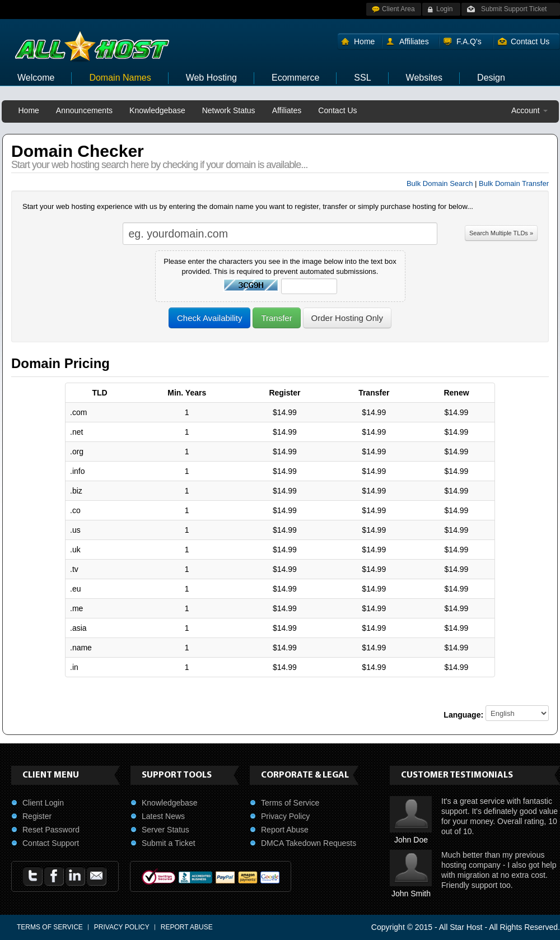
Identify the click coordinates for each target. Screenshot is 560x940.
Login (444, 9)
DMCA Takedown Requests (309, 843)
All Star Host (461, 927)
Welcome (36, 78)
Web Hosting (211, 78)
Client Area (398, 9)
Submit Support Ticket (514, 9)
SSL (362, 78)
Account (529, 110)
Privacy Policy (285, 816)
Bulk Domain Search (440, 183)
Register (37, 816)
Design (491, 78)
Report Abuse (285, 830)
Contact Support (51, 843)
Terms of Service (290, 803)
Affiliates (414, 41)
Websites (424, 78)
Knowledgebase (157, 110)
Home (364, 41)
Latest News (163, 816)
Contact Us (530, 41)
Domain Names (120, 78)
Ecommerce (295, 78)
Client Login (43, 803)
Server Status (165, 830)
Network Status (229, 110)
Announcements (84, 110)
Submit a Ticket (169, 843)
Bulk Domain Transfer (514, 183)
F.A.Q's (469, 41)
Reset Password (51, 830)
